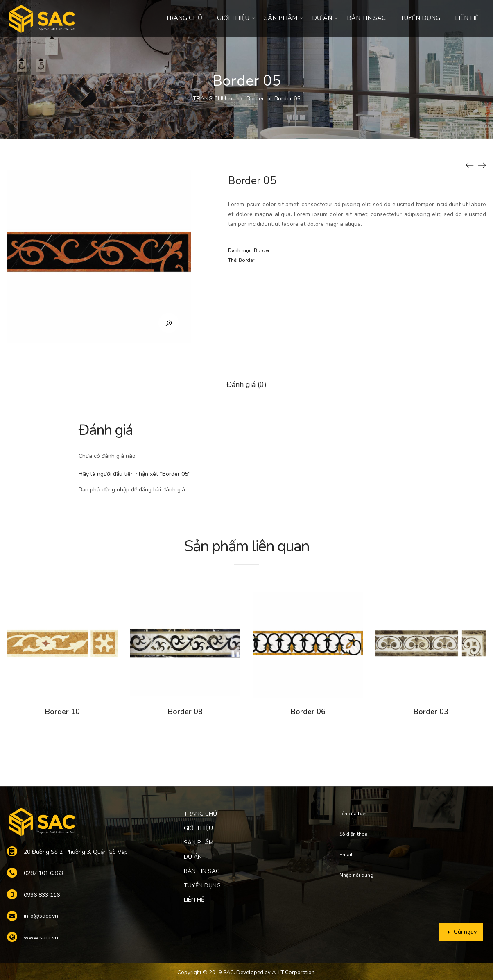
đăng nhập (116, 490)
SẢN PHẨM (281, 18)
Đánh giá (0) (246, 384)
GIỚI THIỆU (233, 18)
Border (255, 99)
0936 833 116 (42, 895)
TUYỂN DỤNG (420, 18)
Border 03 (431, 712)
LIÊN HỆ (467, 18)
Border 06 (308, 712)
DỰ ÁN (322, 18)
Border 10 (62, 712)
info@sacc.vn (41, 916)
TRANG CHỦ (184, 18)
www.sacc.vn (41, 938)
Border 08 (185, 712)
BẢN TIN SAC (366, 18)
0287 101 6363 (43, 873)
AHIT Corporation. (294, 973)
